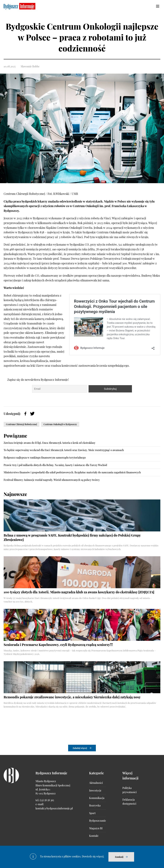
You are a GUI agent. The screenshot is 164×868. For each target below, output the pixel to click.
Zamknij (119, 857)
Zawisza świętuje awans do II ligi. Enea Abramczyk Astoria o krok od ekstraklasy (49, 443)
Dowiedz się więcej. (93, 856)
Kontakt (94, 836)
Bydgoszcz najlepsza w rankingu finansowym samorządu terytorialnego (45, 458)
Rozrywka (95, 805)
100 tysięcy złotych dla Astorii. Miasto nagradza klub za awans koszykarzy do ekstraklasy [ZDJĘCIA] (79, 592)
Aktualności (96, 783)
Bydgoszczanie (97, 821)
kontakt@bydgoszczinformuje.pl (54, 808)
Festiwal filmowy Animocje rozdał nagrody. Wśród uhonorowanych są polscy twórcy (52, 480)
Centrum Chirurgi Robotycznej (22, 424)
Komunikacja (97, 798)
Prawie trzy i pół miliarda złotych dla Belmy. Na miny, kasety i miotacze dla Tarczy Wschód (55, 465)
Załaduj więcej (80, 748)
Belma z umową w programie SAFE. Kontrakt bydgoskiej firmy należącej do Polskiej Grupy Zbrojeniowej (72, 537)
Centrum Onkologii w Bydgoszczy (60, 424)
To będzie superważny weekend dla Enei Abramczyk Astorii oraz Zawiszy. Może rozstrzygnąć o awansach (64, 450)
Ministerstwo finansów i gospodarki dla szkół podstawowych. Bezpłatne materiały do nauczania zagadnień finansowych (72, 472)
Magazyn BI (96, 828)
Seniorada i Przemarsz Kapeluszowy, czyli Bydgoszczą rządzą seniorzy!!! (58, 645)
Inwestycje (95, 790)
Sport (92, 813)
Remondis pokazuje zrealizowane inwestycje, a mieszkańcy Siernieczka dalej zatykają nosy (72, 697)
